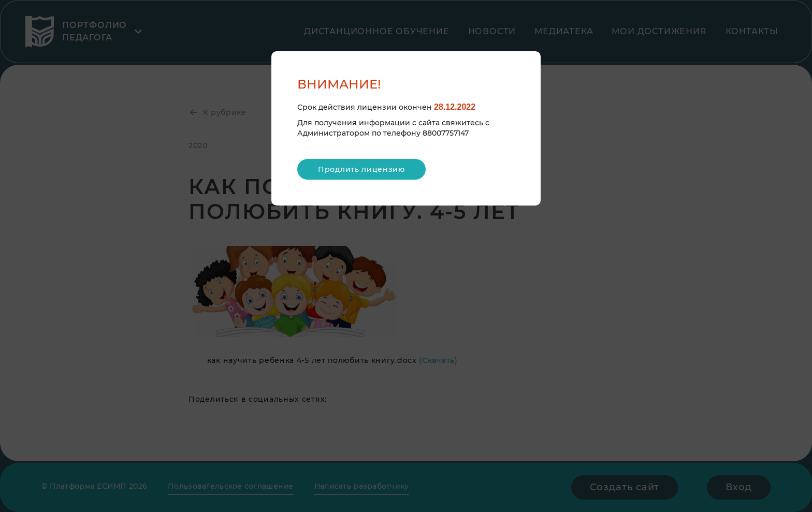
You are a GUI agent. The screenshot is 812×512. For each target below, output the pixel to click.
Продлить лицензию (361, 169)
